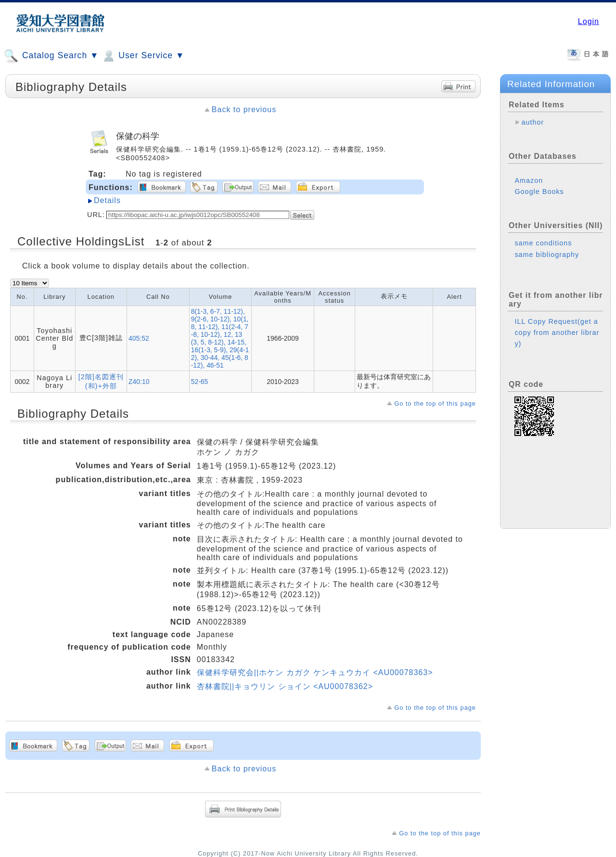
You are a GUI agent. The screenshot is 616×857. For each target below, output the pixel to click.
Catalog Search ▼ (51, 56)
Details (107, 200)
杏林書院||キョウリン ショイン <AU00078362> (285, 686)
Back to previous (244, 109)
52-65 (200, 382)
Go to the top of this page (435, 403)
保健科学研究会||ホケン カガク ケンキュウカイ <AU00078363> (315, 672)
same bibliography (547, 255)
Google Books (539, 192)
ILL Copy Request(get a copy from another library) (557, 333)
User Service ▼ (143, 56)
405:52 (139, 338)
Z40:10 (139, 382)
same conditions (543, 243)
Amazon (529, 180)
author (533, 122)
